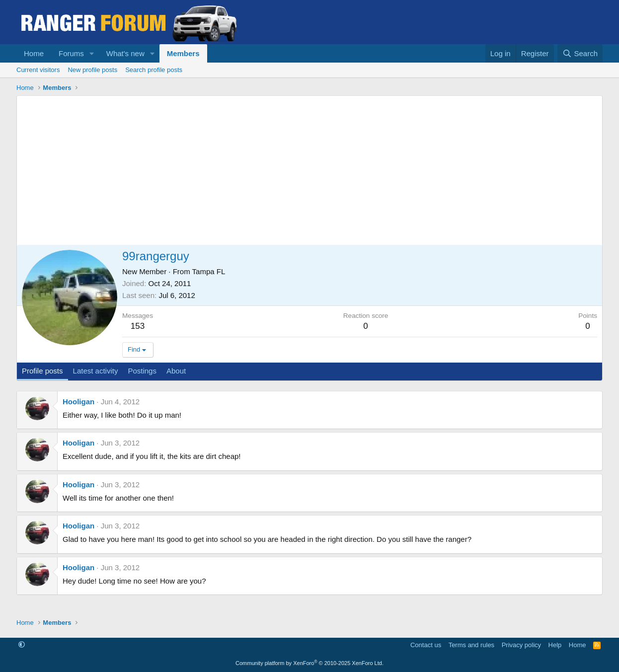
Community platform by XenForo (309, 663)
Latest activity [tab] (96, 371)
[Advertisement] (309, 170)
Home (34, 53)
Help (555, 645)
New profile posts (92, 70)
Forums (71, 53)
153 (138, 326)
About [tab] (176, 371)
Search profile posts (154, 70)
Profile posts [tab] (42, 371)
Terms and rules (471, 645)
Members (183, 53)
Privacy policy (521, 645)
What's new (125, 53)
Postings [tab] (142, 371)
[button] (92, 53)
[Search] (580, 53)
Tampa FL (209, 271)
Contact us (426, 645)
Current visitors (38, 70)
